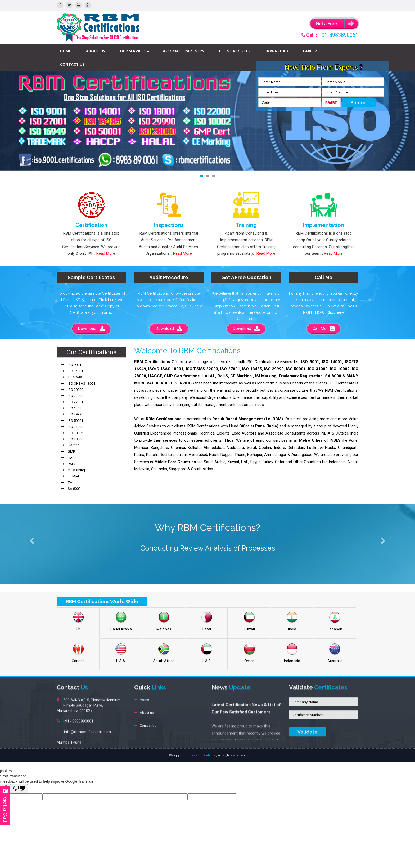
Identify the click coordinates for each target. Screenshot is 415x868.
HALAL (73, 458)
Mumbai (64, 739)
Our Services (133, 51)
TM (70, 483)
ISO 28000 (75, 439)
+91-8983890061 (338, 35)
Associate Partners (183, 51)
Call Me (324, 328)
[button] (31, 539)
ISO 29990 (75, 414)
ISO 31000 (75, 427)
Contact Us (72, 64)
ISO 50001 (75, 421)
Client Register (235, 51)
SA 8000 (74, 489)
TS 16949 (75, 377)
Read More (106, 253)
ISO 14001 (75, 371)
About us (96, 51)
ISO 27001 (75, 402)
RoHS (72, 464)
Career (310, 51)
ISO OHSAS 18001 (82, 384)
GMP (71, 452)
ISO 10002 (75, 433)
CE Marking (76, 470)
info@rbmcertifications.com (87, 728)
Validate (308, 729)
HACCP (73, 445)
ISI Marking (76, 476)
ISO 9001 (75, 365)
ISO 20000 (75, 390)
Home (66, 51)
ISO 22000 (75, 396)
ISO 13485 (75, 408)
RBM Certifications (202, 755)
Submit (359, 103)
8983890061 (83, 718)
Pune (77, 739)
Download (277, 51)
